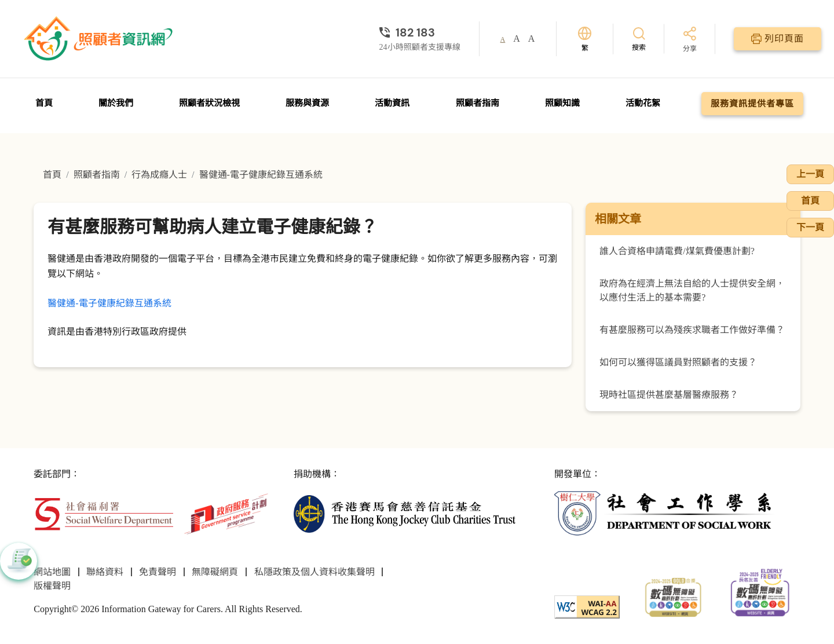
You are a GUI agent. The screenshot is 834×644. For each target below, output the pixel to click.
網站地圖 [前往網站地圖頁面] (52, 572)
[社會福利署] (103, 513)
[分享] (690, 40)
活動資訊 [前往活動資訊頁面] (392, 103)
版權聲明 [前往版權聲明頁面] (52, 586)
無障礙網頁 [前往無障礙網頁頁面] (215, 572)
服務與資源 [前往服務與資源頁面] (307, 103)
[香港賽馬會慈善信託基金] (405, 513)
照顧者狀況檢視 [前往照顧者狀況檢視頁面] (209, 103)
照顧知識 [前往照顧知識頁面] (562, 103)
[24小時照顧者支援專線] (420, 32)
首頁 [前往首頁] (44, 103)
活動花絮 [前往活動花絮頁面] (643, 103)
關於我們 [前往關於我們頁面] (116, 103)
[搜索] (639, 39)
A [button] (503, 39)
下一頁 (810, 227)
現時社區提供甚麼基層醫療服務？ (669, 395)
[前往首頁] (100, 39)
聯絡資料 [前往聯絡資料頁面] (105, 572)
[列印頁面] (778, 39)
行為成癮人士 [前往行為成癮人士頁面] (159, 175)
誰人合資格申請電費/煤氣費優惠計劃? (677, 251)
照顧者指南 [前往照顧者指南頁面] (478, 103)
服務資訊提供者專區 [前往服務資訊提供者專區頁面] (752, 104)
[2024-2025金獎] (673, 596)
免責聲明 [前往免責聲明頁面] (158, 572)
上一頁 (810, 174)
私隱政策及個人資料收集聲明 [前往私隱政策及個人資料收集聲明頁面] (314, 572)
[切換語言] (585, 39)
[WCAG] (587, 606)
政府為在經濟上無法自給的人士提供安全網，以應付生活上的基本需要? (692, 290)
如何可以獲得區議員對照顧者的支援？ (678, 362)
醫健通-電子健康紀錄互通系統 (109, 303)
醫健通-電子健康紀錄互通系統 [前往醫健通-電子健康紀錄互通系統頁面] (261, 175)
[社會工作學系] (665, 513)
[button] (19, 561)
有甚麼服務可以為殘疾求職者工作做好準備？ (692, 330)
